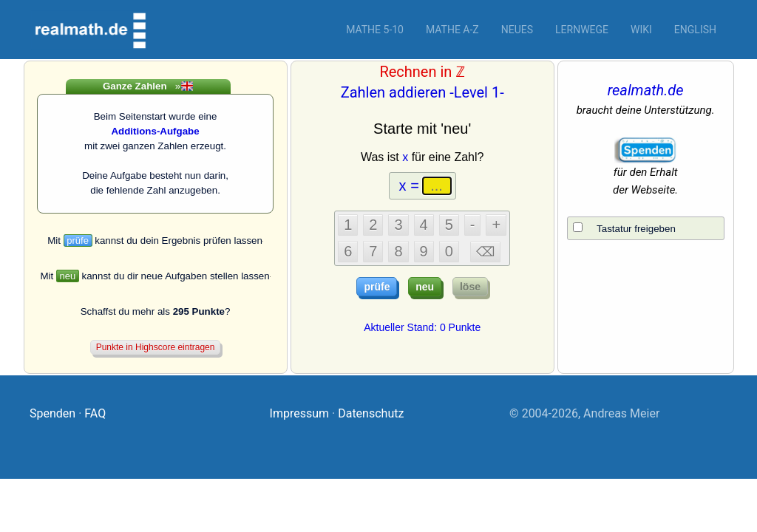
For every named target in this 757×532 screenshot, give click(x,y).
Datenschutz (371, 413)
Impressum (300, 413)
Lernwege (582, 30)
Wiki (641, 30)
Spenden (52, 413)
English (695, 30)
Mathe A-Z (452, 30)
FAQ (95, 413)
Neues (517, 30)
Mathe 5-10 (375, 30)
